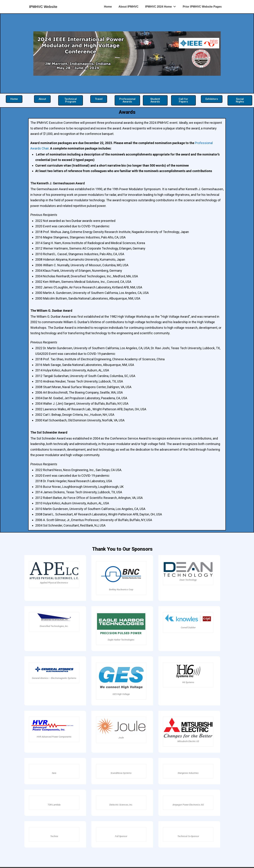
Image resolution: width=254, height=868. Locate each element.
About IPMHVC (128, 7)
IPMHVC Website (43, 7)
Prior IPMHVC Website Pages (202, 7)
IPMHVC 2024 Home (161, 6)
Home (108, 7)
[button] (14, 99)
